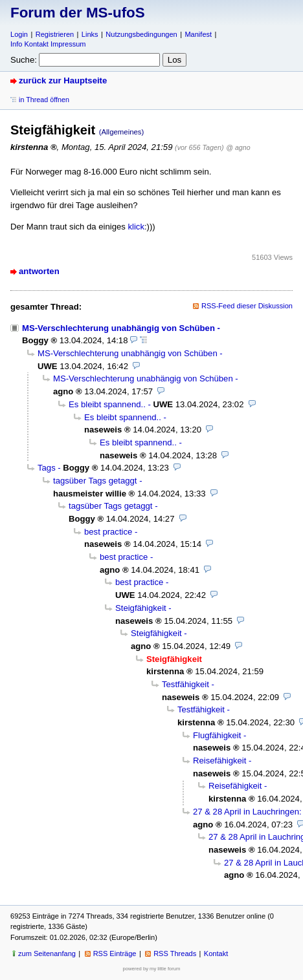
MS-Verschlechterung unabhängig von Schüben (118, 328)
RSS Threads (175, 953)
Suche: (24, 60)
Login (19, 34)
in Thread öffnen (44, 100)
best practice (108, 532)
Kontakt (216, 953)
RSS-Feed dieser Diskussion (247, 306)
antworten (39, 271)
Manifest (198, 34)
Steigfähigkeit (141, 608)
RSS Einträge (115, 953)
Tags (47, 468)
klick (136, 227)
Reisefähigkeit (219, 761)
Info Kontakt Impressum (48, 44)
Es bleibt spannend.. (107, 404)
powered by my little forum (152, 969)
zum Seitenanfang (47, 953)
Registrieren (55, 34)
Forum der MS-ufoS (78, 13)
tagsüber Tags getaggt (95, 481)
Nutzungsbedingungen (141, 34)
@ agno (238, 147)
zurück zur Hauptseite (63, 80)
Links (90, 34)
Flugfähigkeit (217, 735)
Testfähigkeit (185, 684)
